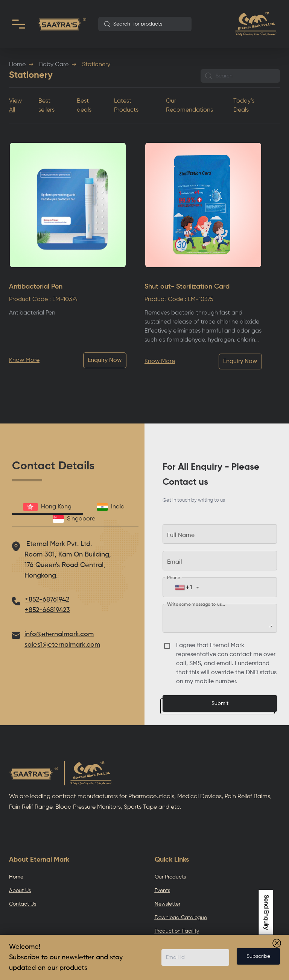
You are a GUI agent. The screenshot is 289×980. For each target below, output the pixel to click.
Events (162, 891)
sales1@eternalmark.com (62, 645)
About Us (20, 891)
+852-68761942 (47, 600)
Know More (24, 360)
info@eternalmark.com (59, 634)
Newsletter (167, 904)
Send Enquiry (266, 912)
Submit (220, 703)
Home (17, 65)
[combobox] (145, 24)
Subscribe (258, 956)
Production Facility (177, 931)
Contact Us (23, 904)
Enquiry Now (105, 360)
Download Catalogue (181, 918)
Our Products (170, 877)
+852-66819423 (47, 610)
